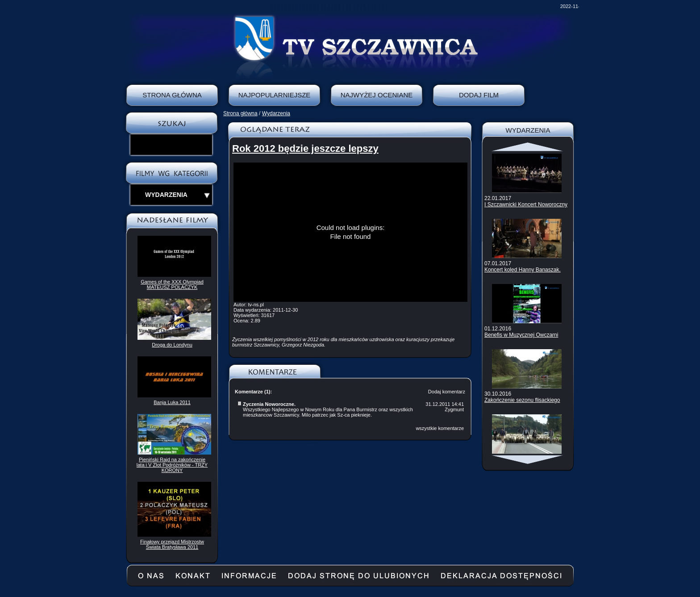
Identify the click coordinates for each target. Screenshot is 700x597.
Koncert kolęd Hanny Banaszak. (523, 270)
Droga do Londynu (172, 345)
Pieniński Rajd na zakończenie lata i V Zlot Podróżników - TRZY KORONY (172, 465)
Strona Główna (172, 95)
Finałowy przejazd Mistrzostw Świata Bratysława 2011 (172, 544)
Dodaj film (479, 95)
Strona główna (240, 113)
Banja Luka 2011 (172, 402)
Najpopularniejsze (275, 95)
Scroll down (528, 459)
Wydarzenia (276, 113)
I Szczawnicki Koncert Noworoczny (526, 205)
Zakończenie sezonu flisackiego (522, 400)
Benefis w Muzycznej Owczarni (521, 335)
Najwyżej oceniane (377, 95)
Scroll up (528, 147)
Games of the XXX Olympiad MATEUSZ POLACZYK (172, 284)
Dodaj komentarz (447, 392)
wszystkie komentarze (440, 428)
